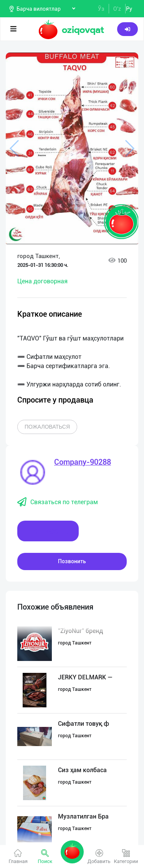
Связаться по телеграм (58, 502)
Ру (129, 9)
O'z (117, 9)
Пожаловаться (47, 427)
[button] (125, 62)
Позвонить (72, 561)
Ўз (101, 9)
